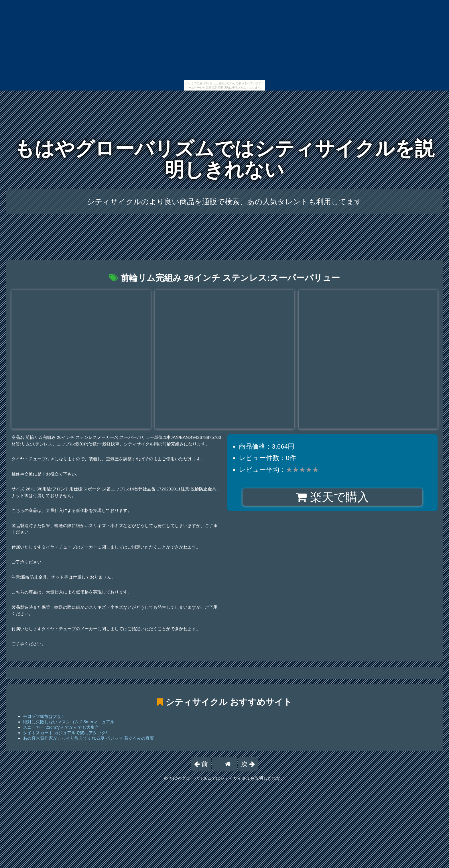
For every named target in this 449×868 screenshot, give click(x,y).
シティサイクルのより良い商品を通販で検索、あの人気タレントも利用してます (224, 202)
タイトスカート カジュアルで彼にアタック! (65, 733)
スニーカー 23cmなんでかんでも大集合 (61, 727)
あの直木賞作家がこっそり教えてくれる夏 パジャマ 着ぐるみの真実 (88, 738)
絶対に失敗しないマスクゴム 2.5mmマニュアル (69, 722)
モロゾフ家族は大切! (43, 716)
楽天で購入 (332, 497)
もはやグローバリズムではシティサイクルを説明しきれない (224, 159)
